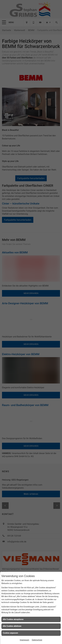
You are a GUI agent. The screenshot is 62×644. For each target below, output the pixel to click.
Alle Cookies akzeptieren (13, 619)
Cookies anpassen (10, 633)
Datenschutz (37, 640)
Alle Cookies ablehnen (12, 626)
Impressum (24, 640)
